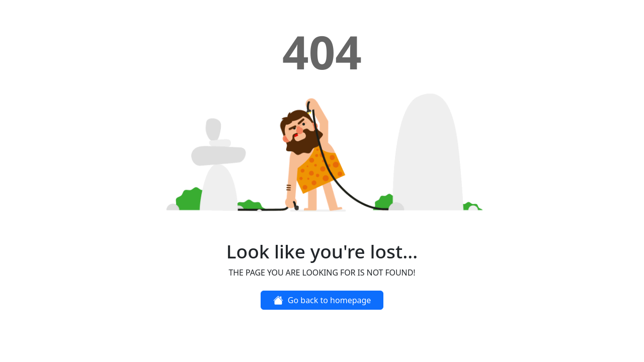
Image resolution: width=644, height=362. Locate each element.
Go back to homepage (322, 300)
